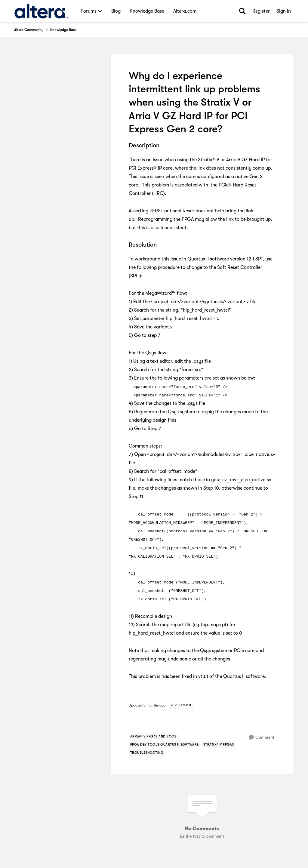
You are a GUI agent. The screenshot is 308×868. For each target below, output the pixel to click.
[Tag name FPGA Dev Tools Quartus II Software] (165, 745)
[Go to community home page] (41, 11)
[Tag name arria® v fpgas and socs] (153, 737)
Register (261, 11)
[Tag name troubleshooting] (147, 753)
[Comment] (262, 737)
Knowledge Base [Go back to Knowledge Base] (63, 30)
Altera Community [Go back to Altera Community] (29, 30)
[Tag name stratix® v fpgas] (219, 745)
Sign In (284, 11)
